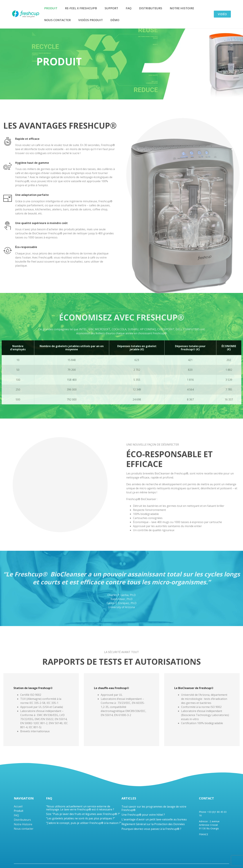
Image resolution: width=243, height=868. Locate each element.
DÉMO (115, 20)
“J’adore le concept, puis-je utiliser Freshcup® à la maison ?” (84, 823)
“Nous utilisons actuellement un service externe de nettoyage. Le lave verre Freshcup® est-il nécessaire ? (80, 808)
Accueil (18, 806)
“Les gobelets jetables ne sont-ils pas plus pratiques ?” (80, 818)
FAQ (129, 8)
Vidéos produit (91, 20)
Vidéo (222, 14)
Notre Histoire (182, 8)
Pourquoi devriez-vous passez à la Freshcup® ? (151, 829)
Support (111, 8)
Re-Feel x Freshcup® (81, 8)
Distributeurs (151, 8)
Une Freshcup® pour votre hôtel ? (143, 815)
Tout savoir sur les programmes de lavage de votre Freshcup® (154, 808)
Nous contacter (57, 20)
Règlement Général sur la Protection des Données (153, 824)
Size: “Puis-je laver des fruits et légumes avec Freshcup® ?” (83, 814)
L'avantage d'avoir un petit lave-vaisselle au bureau (154, 819)
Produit (51, 8)
